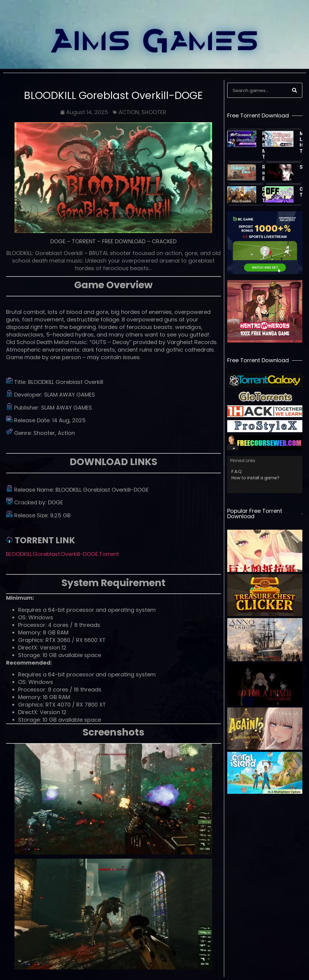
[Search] (295, 90)
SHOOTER (154, 112)
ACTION (129, 112)
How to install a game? (255, 478)
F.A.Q (237, 471)
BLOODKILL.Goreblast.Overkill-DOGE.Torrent (62, 554)
